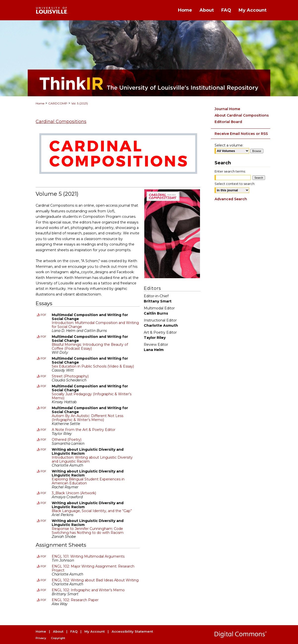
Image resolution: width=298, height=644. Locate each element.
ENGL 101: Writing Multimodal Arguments (88, 556)
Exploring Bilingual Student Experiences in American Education (88, 481)
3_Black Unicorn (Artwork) (74, 493)
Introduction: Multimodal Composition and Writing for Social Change (95, 325)
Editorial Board (228, 122)
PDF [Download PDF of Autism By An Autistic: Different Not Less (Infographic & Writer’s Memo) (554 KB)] (43, 408)
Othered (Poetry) (67, 440)
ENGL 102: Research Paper (75, 600)
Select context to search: (235, 184)
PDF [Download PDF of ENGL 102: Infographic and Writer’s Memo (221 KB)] (43, 590)
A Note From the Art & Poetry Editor (84, 430)
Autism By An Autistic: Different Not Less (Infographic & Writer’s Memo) (87, 418)
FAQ (74, 631)
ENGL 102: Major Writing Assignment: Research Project (93, 568)
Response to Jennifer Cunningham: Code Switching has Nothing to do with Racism (88, 531)
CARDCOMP (58, 103)
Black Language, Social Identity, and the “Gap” (92, 511)
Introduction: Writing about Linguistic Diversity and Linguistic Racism (92, 459)
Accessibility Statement (132, 631)
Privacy (41, 638)
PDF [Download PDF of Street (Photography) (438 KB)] (43, 376)
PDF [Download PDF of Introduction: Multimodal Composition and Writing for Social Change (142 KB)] (43, 315)
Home (40, 103)
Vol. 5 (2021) (80, 103)
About (58, 631)
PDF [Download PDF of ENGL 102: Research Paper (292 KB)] (43, 600)
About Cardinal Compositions (242, 115)
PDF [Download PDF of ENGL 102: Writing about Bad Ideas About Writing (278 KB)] (43, 580)
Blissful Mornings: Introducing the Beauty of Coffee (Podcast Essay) (90, 347)
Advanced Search (231, 199)
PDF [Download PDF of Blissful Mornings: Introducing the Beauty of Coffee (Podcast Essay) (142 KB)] (43, 337)
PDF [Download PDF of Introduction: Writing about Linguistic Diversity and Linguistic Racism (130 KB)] (43, 449)
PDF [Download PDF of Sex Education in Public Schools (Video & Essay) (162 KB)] (43, 358)
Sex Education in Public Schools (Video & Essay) (93, 366)
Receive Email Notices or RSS (241, 134)
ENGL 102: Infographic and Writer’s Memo (88, 590)
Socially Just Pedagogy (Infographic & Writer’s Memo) (92, 396)
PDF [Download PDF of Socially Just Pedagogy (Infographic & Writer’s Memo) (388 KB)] (43, 386)
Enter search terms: (230, 171)
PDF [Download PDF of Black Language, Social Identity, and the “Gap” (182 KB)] (43, 503)
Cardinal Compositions (61, 122)
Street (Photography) (70, 376)
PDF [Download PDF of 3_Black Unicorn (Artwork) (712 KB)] (43, 493)
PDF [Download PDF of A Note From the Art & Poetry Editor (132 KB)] (43, 430)
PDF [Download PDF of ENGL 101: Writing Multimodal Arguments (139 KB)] (43, 556)
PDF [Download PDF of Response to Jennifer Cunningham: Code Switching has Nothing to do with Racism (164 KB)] (43, 521)
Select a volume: (229, 145)
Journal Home (227, 109)
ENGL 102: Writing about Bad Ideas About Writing (95, 580)
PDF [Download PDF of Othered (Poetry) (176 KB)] (43, 440)
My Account (95, 631)
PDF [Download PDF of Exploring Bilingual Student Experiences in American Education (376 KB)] (43, 471)
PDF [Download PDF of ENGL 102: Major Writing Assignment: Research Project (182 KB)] (43, 566)
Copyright (58, 638)
